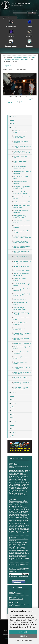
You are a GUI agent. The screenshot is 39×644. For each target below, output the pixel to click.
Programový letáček (11, 46)
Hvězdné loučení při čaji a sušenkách (16, 59)
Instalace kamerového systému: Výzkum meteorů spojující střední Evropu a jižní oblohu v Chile (19, 503)
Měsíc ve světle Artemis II (16, 594)
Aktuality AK (11, 36)
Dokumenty (29, 46)
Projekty (29, 27)
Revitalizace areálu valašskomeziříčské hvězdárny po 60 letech (19, 466)
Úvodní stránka (17, 57)
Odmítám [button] (24, 636)
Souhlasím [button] (24, 632)
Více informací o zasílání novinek (19, 577)
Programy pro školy (11, 27)
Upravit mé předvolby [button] (24, 640)
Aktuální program (16, 588)
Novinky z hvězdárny (17, 458)
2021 (33, 57)
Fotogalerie (27, 57)
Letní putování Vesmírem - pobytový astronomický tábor (19, 605)
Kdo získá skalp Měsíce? (16, 599)
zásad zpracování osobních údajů (17, 571)
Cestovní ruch (29, 36)
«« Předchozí (8, 102)
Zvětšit (31, 99)
